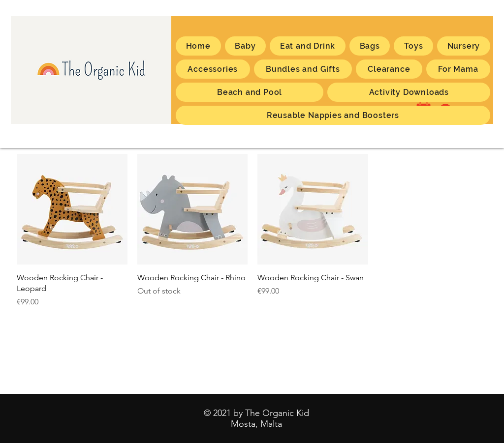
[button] (458, 69)
